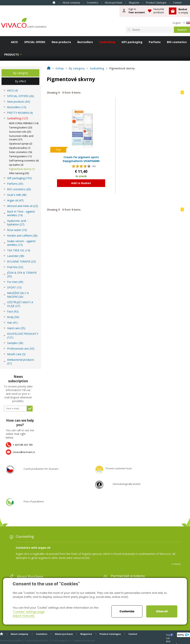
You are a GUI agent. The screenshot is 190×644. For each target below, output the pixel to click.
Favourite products (159, 11)
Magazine (134, 3)
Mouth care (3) (16, 354)
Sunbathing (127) (18, 118)
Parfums (155, 42)
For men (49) (15, 282)
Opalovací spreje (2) (21, 144)
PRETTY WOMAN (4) (20, 113)
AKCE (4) (12, 90)
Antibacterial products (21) (21, 361)
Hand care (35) (16, 328)
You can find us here (169, 635)
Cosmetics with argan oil (33, 548)
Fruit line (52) (15, 267)
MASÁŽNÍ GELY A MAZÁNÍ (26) (18, 295)
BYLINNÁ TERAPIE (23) (21, 261)
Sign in (137, 11)
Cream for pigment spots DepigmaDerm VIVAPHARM (81, 159)
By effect (21, 81)
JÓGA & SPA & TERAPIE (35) (22, 274)
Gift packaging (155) (19, 178)
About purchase (114, 3)
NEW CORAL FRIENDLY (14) (24, 123)
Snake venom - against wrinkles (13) (21, 243)
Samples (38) (15, 343)
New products (61, 42)
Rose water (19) (17, 230)
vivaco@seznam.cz (24, 452)
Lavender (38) (16, 256)
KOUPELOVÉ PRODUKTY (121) (23, 336)
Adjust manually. (24, 616)
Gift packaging (132, 42)
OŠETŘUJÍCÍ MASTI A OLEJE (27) (20, 304)
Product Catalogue (156, 3)
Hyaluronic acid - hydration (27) (17, 223)
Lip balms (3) (16, 165)
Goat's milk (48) (17, 195)
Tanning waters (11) (20, 156)
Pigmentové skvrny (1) (22, 169)
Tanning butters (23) (21, 127)
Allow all (162, 611)
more (178, 564)
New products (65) (19, 102)
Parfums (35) (15, 184)
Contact (177, 3)
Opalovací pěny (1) (20, 148)
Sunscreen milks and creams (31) (21, 138)
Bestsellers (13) (17, 107)
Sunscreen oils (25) (20, 132)
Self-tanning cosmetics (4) (24, 160)
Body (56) (13, 317)
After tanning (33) (19, 173)
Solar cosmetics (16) (20, 152)
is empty (183, 11)
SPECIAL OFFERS (35, 42)
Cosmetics (92, 3)
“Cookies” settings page (29, 612)
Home (54, 2)
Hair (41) (12, 323)
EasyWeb (18, 640)
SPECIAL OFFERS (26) (21, 96)
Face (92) (13, 311)
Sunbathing (107, 42)
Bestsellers (85, 42)
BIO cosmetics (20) (19, 189)
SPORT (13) (14, 287)
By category (21, 73)
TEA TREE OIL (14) (19, 250)
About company (71, 3)
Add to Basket (81, 183)
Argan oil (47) (15, 200)
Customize (127, 611)
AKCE (14, 42)
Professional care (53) (21, 349)
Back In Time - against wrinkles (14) (21, 213)
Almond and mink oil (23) (23, 206)
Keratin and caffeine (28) (22, 236)
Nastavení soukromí (85, 640)
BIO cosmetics (177, 42)
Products (12, 54)
